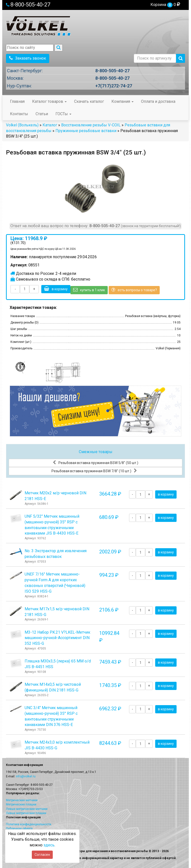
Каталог (50, 125)
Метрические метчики (22, 800)
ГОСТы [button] (63, 114)
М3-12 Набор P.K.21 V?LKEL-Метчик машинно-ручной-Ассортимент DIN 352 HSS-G (57, 638)
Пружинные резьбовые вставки (86, 131)
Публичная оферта (19, 829)
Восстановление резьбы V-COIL (91, 125)
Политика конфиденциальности (29, 824)
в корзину (56, 289)
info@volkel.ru (26, 776)
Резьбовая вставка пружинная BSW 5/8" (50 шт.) (95, 463)
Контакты (19, 114)
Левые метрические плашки (26, 813)
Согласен (42, 855)
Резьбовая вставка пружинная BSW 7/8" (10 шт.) (94, 471)
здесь (49, 845)
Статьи (42, 114)
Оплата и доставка (158, 101)
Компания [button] (122, 101)
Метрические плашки (21, 804)
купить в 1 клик (89, 290)
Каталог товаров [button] (49, 101)
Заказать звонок (28, 58)
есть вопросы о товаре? (134, 290)
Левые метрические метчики (27, 809)
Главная (17, 101)
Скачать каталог (89, 101)
